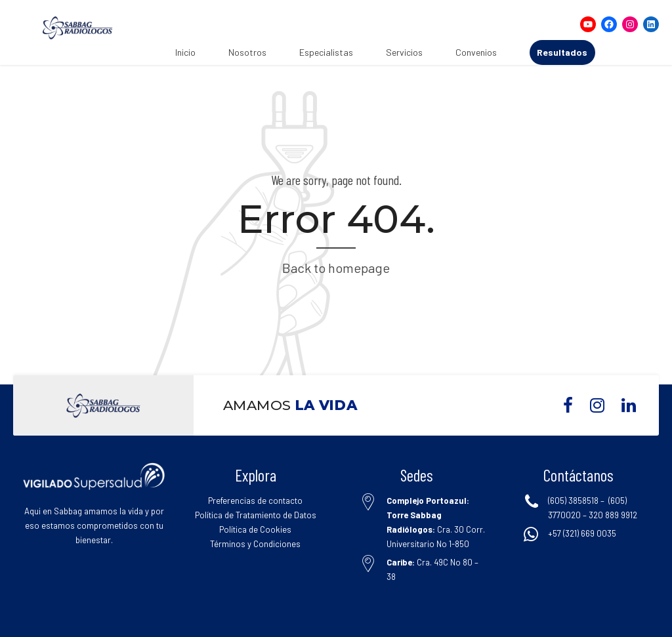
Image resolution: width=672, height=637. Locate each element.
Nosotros (247, 52)
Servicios (404, 52)
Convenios (476, 52)
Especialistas (326, 52)
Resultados (562, 52)
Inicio (185, 52)
